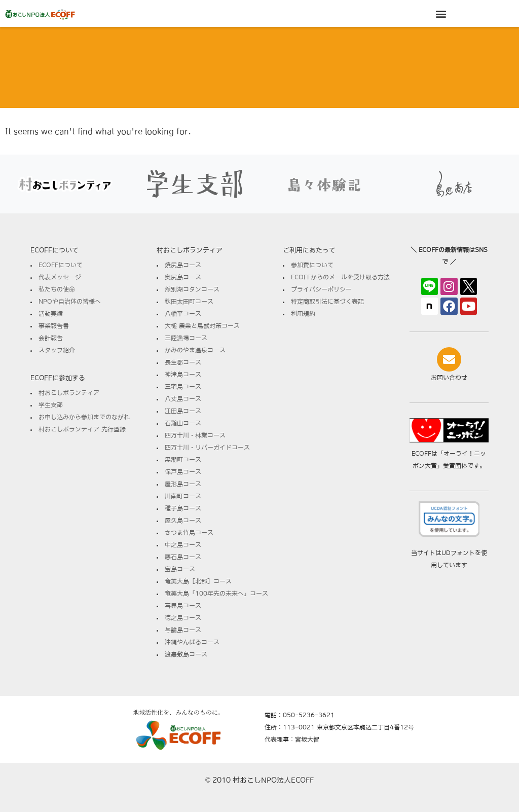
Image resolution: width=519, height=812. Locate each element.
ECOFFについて (61, 265)
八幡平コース (183, 314)
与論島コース (183, 630)
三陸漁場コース (186, 338)
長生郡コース (183, 362)
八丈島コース (183, 399)
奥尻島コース (183, 277)
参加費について (312, 265)
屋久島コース (183, 521)
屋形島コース (183, 484)
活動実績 (51, 314)
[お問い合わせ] (449, 359)
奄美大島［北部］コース (198, 581)
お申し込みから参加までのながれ (84, 417)
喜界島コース (183, 606)
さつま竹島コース (189, 533)
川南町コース (183, 496)
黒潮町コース (183, 460)
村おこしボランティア (69, 393)
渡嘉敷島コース (186, 654)
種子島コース (183, 508)
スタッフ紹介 (57, 350)
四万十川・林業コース (195, 435)
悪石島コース (183, 557)
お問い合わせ (449, 378)
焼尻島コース (183, 265)
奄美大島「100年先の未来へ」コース (216, 594)
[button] (441, 13)
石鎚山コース (183, 423)
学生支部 (51, 405)
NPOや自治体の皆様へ (70, 302)
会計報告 (51, 338)
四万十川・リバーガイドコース (207, 448)
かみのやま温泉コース (195, 350)
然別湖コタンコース (192, 289)
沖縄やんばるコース (192, 642)
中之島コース (183, 545)
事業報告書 (54, 326)
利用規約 (303, 314)
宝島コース (180, 569)
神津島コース (183, 375)
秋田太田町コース (189, 302)
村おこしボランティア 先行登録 (82, 429)
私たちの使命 (57, 289)
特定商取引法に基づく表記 (327, 302)
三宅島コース (183, 387)
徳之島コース (183, 618)
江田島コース (183, 411)
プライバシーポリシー (321, 289)
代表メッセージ (60, 277)
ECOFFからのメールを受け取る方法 (340, 277)
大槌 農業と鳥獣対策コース (202, 326)
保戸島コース (183, 472)
